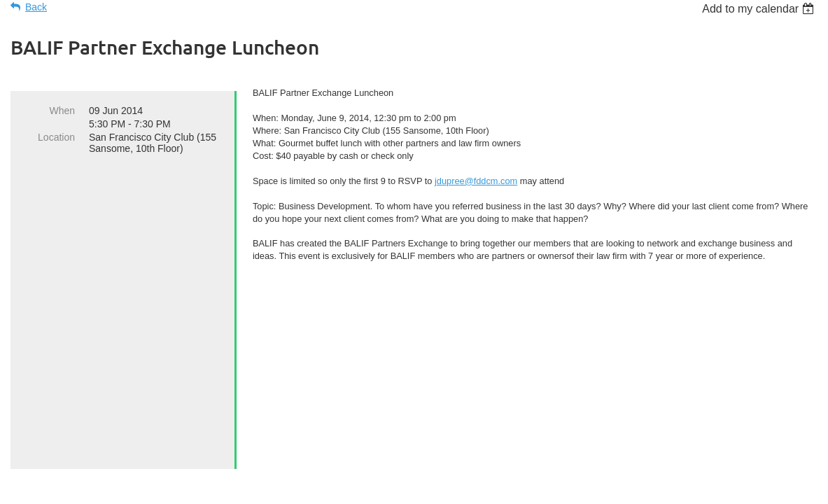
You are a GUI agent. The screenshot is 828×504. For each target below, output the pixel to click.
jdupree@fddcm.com (476, 181)
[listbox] (760, 9)
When (62, 111)
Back (36, 7)
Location (56, 137)
